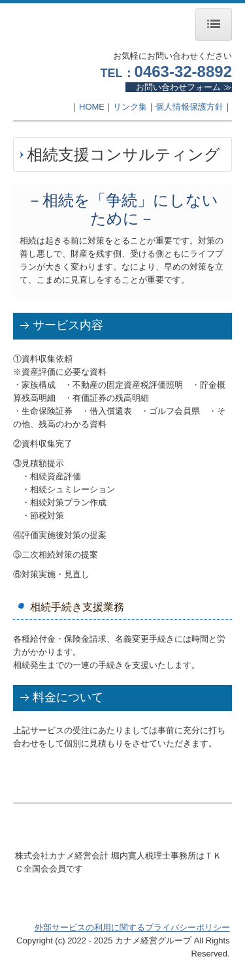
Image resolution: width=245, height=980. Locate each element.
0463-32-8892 (183, 71)
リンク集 (130, 107)
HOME (92, 107)
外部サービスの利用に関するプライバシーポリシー (132, 927)
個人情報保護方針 (189, 107)
